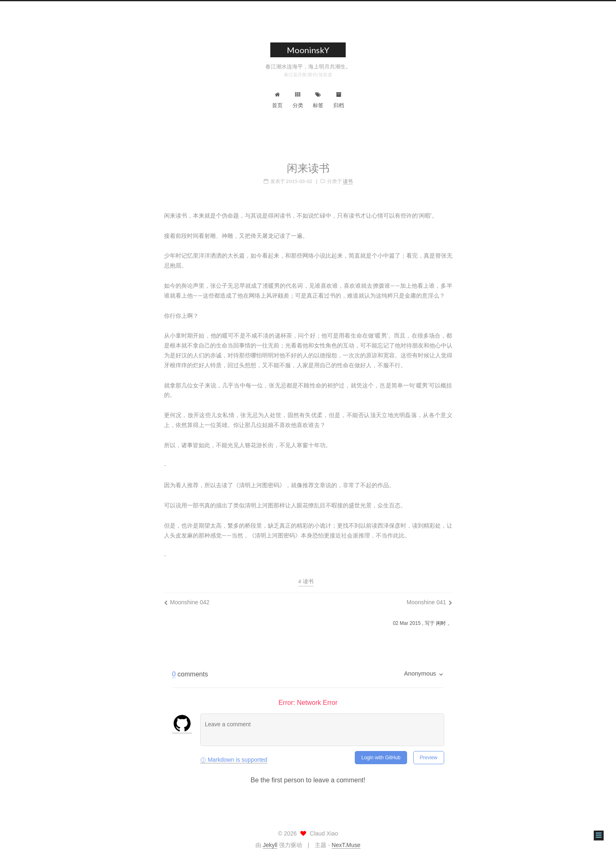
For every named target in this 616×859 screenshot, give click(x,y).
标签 (318, 100)
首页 (277, 100)
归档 (339, 100)
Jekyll (270, 845)
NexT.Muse (346, 845)
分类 (298, 100)
